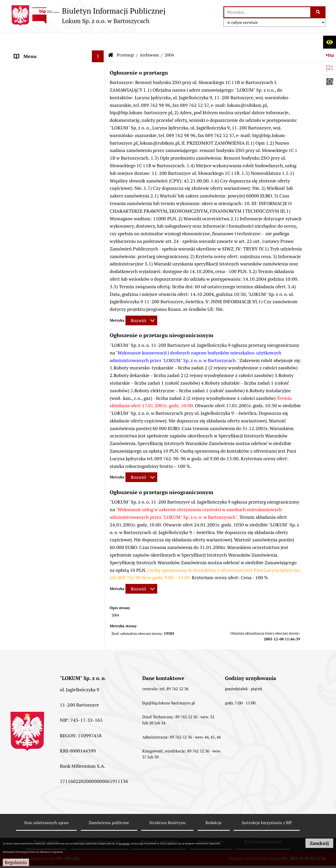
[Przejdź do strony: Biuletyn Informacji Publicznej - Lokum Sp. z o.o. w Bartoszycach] (88, 15)
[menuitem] (58, 91)
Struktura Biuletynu (167, 807)
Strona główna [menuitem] (29, 52)
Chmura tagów (211, 826)
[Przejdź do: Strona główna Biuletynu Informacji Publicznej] (111, 39)
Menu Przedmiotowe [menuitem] (36, 64)
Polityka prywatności (263, 826)
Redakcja (214, 807)
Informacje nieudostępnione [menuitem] (44, 487)
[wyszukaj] (267, 12)
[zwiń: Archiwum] (99, 335)
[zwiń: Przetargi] (99, 76)
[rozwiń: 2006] (99, 380)
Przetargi (125, 39)
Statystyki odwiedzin (159, 826)
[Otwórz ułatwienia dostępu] (329, 42)
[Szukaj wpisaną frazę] (318, 12)
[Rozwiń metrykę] (141, 305)
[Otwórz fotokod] (329, 81)
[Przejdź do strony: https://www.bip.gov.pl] (329, 55)
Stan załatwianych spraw (46, 807)
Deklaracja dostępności (99, 826)
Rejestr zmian (46, 826)
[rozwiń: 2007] (99, 396)
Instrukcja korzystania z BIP (267, 807)
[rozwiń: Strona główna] (99, 53)
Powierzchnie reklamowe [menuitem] (40, 464)
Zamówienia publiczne (109, 807)
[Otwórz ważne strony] (329, 68)
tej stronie (124, 844)
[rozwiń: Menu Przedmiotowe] (99, 64)
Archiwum (149, 39)
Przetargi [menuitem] (24, 76)
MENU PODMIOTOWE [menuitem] (37, 475)
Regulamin (16, 862)
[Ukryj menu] (98, 41)
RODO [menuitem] (21, 499)
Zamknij (319, 843)
